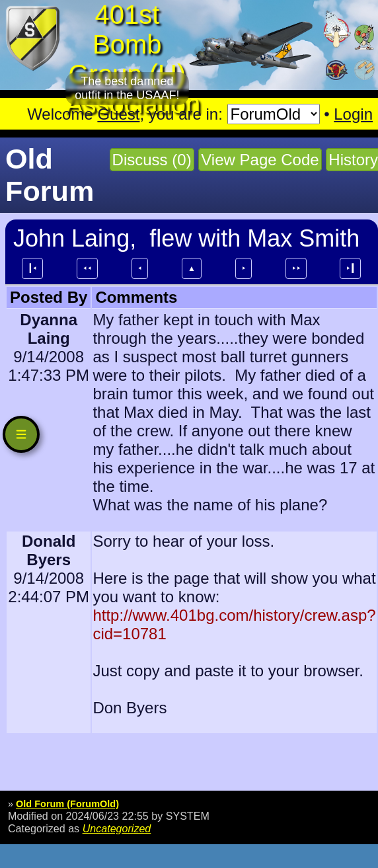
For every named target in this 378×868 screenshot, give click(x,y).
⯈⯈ (296, 268)
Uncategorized (117, 828)
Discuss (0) (152, 160)
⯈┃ (350, 268)
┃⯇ (32, 268)
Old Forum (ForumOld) (67, 804)
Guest (118, 114)
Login (353, 114)
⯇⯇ (87, 268)
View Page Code (260, 160)
